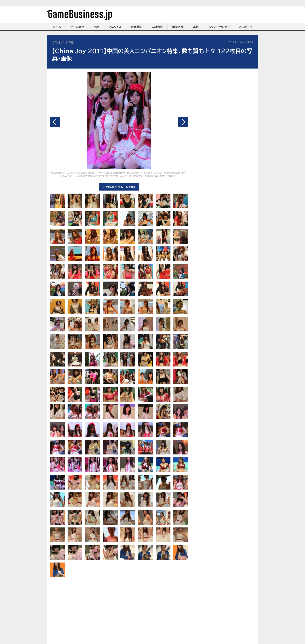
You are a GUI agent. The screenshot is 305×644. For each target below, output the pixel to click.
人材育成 (157, 27)
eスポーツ (246, 27)
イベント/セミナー (219, 27)
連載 (196, 27)
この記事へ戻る (119, 187)
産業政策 (178, 27)
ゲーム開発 (77, 27)
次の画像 (183, 122)
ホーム (57, 27)
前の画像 (55, 122)
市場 (96, 27)
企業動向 (137, 27)
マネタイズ (115, 27)
